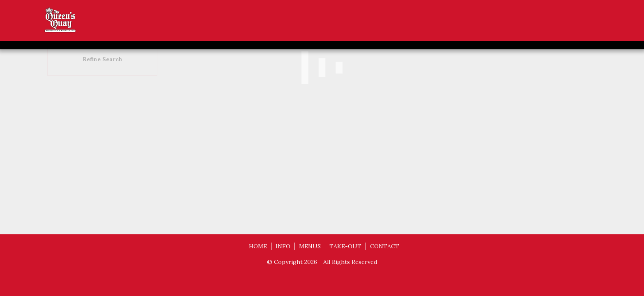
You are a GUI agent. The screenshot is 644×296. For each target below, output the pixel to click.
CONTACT (385, 246)
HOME (258, 246)
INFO (283, 246)
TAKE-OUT (345, 246)
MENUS (310, 246)
